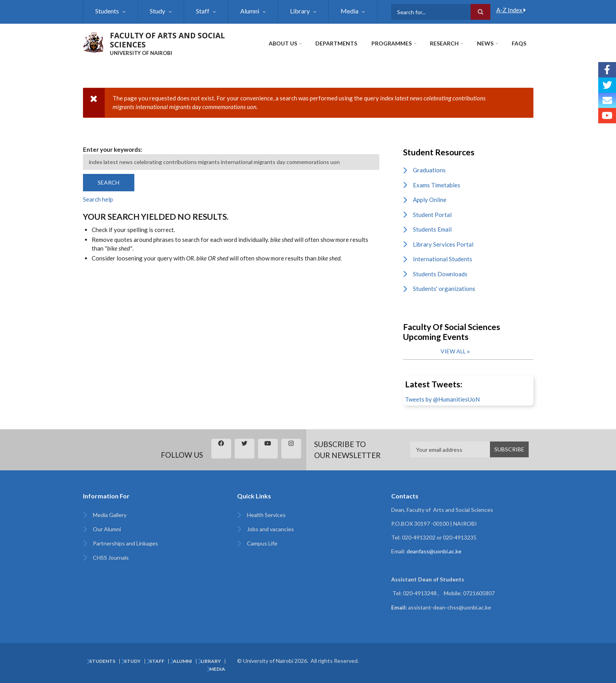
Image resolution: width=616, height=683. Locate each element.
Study (157, 11)
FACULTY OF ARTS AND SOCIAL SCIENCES (167, 40)
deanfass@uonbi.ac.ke (434, 551)
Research (444, 43)
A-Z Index (511, 10)
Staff (203, 11)
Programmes (392, 43)
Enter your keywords (112, 149)
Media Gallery (110, 515)
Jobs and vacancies (270, 529)
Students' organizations (444, 289)
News (485, 43)
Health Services (266, 515)
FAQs (519, 43)
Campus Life (262, 543)
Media (349, 11)
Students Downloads (440, 274)
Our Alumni (107, 529)
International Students (443, 259)
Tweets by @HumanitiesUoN (442, 399)
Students (107, 11)
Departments (336, 43)
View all (453, 351)
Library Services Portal (443, 244)
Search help (98, 199)
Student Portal (432, 215)
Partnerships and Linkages (125, 543)
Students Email (432, 229)
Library (300, 11)
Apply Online (430, 200)
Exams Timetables (437, 185)
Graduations (429, 170)
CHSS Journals (111, 558)
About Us (283, 43)
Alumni (250, 11)
